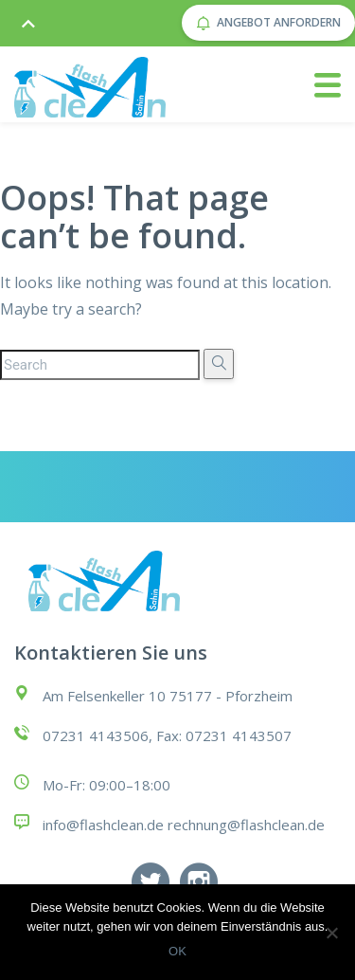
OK (177, 951)
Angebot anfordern (268, 22)
